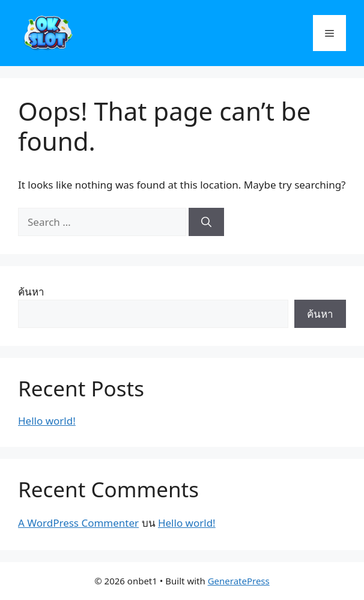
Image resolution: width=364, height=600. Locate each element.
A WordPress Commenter (78, 523)
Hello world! (47, 421)
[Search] (206, 222)
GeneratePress (239, 581)
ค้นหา (31, 292)
